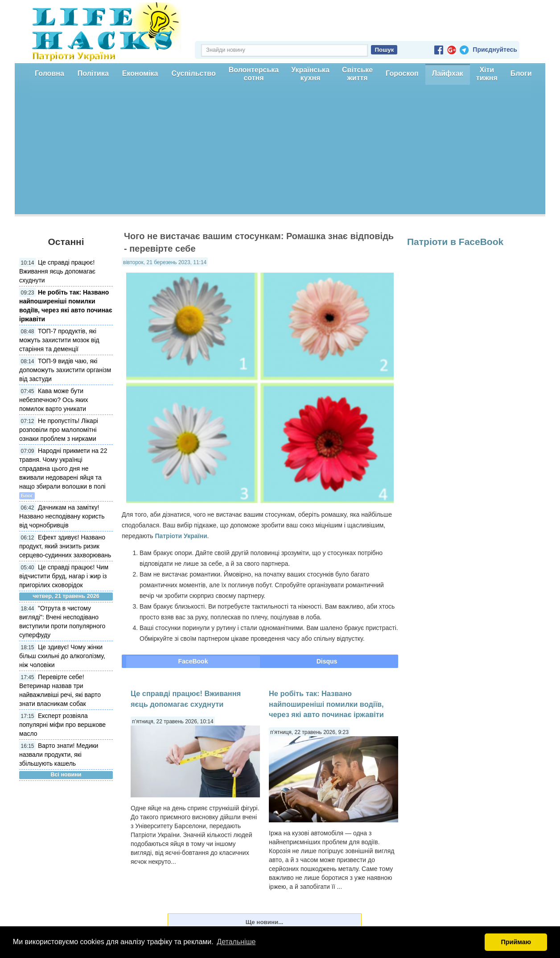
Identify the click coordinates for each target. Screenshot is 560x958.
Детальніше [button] (236, 942)
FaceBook (193, 661)
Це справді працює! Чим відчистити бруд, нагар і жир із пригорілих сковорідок (64, 576)
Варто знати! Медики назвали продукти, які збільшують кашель (59, 755)
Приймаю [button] (516, 942)
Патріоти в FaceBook (455, 242)
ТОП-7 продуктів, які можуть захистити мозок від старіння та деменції (59, 340)
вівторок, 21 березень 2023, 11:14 (165, 262)
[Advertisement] (280, 152)
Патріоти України (181, 536)
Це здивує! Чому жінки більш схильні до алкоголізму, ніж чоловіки (62, 656)
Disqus (327, 661)
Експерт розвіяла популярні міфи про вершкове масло (62, 725)
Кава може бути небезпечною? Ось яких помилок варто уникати (54, 400)
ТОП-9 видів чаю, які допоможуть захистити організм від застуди (65, 370)
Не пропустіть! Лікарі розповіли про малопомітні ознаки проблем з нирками (59, 430)
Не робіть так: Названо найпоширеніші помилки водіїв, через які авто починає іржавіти (326, 704)
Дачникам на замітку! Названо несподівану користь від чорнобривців (62, 516)
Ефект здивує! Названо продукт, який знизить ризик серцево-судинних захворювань (65, 546)
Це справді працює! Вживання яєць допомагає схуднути (57, 271)
